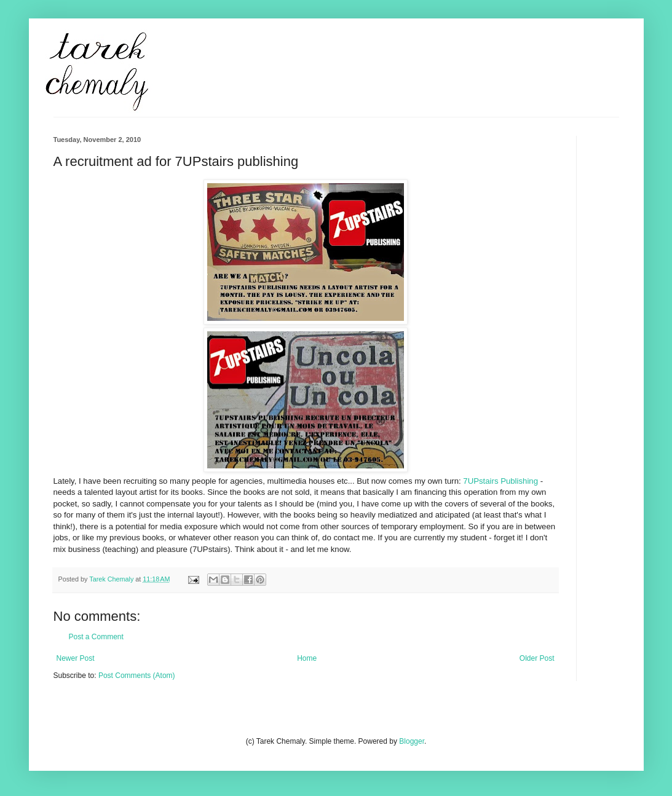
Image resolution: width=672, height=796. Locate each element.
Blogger (412, 741)
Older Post (537, 658)
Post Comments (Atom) (137, 676)
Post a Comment (96, 637)
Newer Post (76, 658)
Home (307, 658)
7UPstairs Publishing (500, 481)
